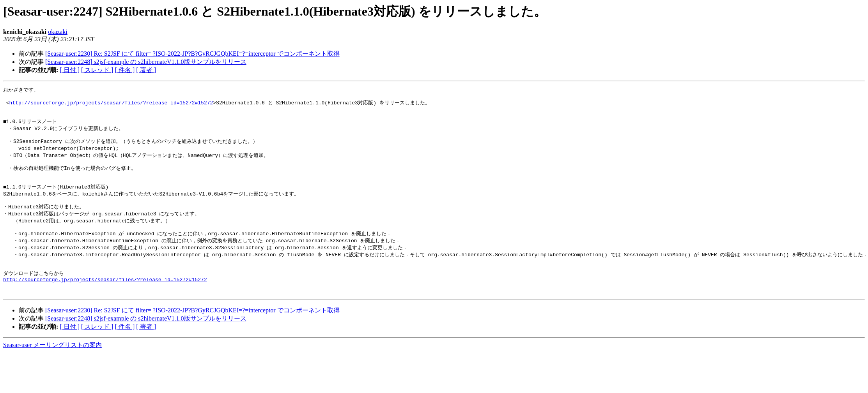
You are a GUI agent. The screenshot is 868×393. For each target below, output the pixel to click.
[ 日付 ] (70, 70)
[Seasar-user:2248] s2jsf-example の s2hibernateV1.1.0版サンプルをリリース (146, 62)
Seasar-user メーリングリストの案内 (52, 368)
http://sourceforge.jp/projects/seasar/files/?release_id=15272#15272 (111, 104)
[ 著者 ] (146, 70)
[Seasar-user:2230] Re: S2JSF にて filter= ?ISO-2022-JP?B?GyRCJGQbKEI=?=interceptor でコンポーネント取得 (192, 54)
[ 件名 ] (125, 70)
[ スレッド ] (97, 70)
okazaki (58, 32)
